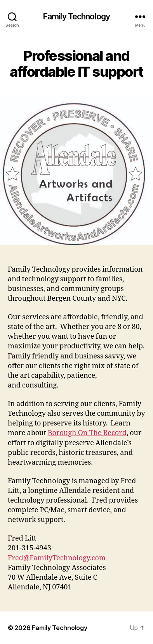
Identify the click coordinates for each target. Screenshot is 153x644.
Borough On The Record (87, 433)
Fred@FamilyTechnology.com (57, 558)
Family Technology (76, 16)
